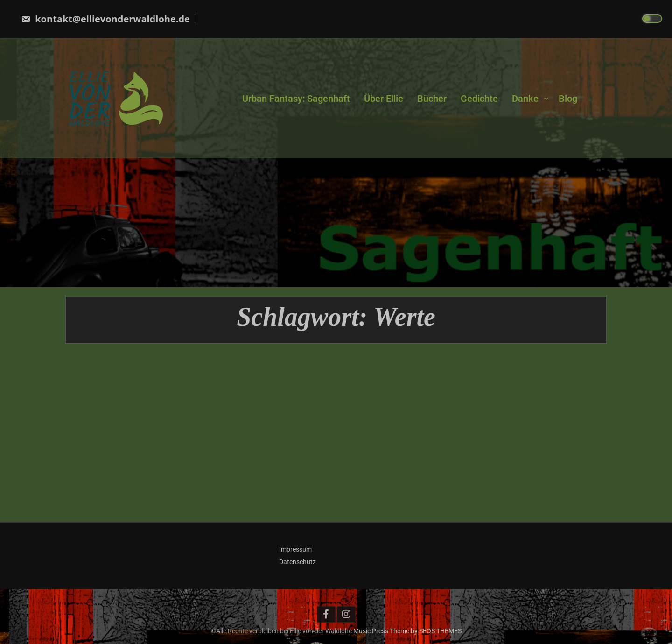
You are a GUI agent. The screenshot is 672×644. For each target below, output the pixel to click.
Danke (525, 98)
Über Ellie (384, 98)
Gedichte (479, 98)
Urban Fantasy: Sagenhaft (296, 98)
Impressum (295, 549)
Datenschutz (297, 562)
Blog (568, 98)
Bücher (432, 98)
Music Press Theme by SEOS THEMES (407, 631)
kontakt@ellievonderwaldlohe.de (105, 19)
